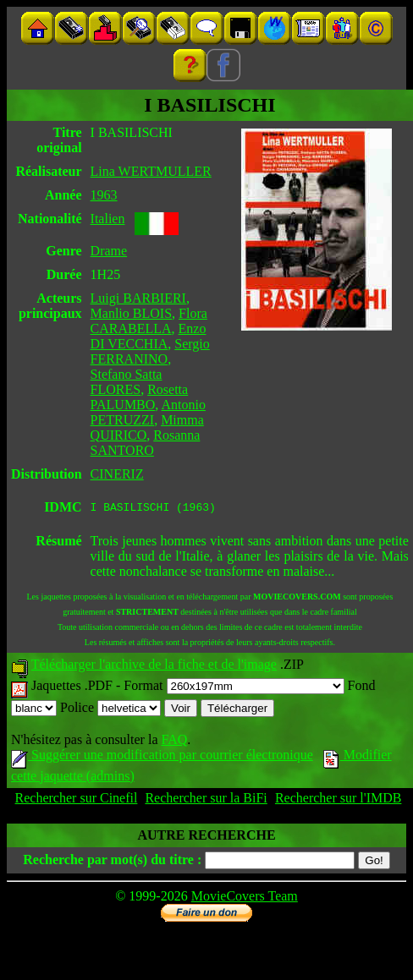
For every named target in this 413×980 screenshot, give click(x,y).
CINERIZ (117, 474)
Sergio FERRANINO (150, 351)
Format (234, 688)
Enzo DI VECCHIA (149, 336)
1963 (104, 195)
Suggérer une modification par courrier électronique (162, 757)
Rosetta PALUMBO (140, 397)
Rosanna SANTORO (146, 443)
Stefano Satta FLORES (127, 382)
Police (110, 710)
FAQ (174, 742)
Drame (109, 251)
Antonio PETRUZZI (148, 412)
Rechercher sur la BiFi (206, 800)
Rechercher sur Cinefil (77, 800)
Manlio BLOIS (131, 313)
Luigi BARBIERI (138, 298)
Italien (108, 219)
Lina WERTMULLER (151, 171)
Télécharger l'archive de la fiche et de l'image (154, 667)
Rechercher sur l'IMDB (339, 800)
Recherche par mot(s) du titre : (112, 862)
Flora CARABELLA (149, 321)
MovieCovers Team (245, 898)
